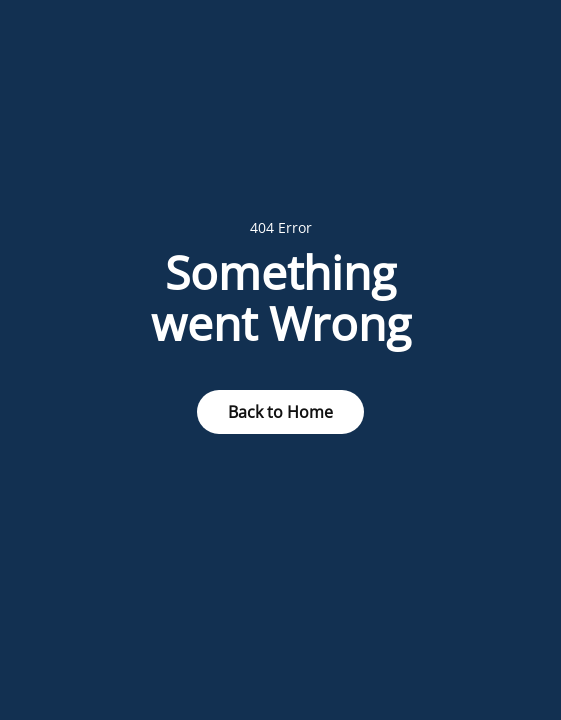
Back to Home (280, 412)
